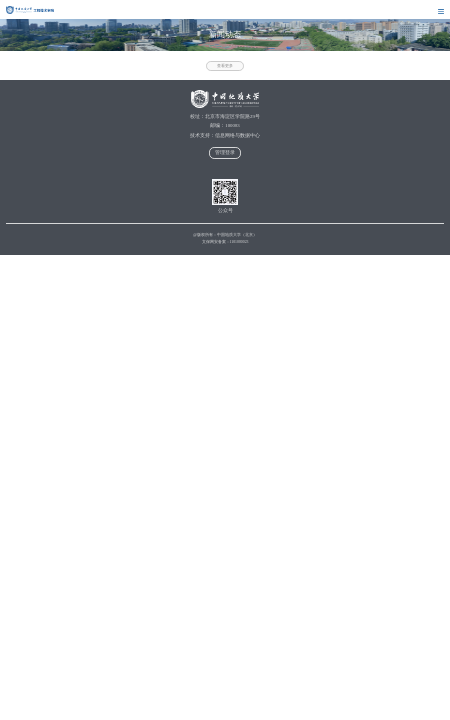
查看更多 (225, 66)
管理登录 (225, 152)
